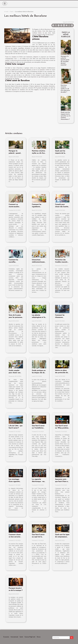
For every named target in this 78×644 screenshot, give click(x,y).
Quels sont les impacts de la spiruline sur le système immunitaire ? (66, 116)
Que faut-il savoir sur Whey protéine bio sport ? (62, 428)
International (14, 637)
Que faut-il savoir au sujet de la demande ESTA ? (38, 537)
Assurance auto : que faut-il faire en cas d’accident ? (62, 482)
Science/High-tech (30, 637)
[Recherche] (61, 638)
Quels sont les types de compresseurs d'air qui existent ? (62, 537)
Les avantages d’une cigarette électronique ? (14, 482)
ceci (18, 59)
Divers (39, 637)
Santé (12, 12)
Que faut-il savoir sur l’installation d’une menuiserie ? (38, 428)
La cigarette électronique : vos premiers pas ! (38, 482)
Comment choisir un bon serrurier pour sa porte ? (15, 537)
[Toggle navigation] (5, 4)
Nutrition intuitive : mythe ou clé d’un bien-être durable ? (65, 89)
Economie (6, 637)
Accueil (6, 12)
